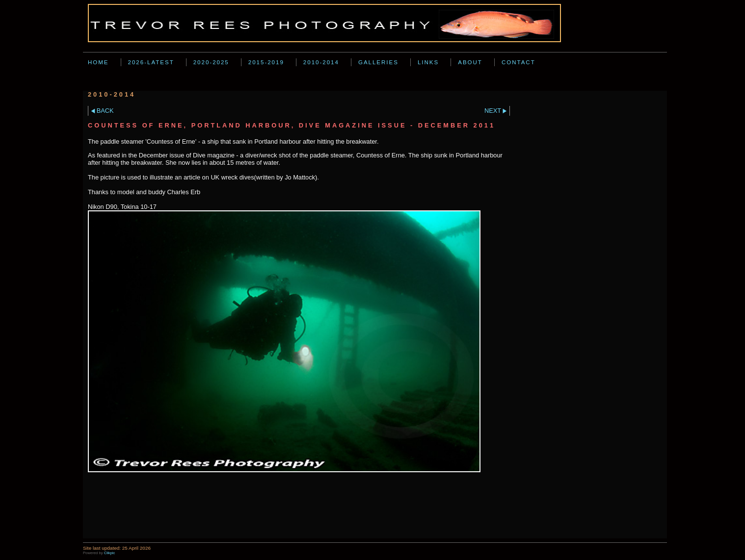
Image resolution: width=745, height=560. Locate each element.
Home (98, 62)
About (470, 62)
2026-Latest (151, 62)
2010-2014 (321, 62)
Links (428, 62)
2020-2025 (211, 62)
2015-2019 (266, 62)
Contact (519, 62)
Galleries (378, 62)
